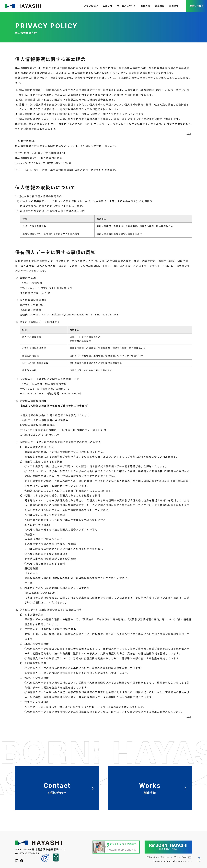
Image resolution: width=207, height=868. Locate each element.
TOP (199, 861)
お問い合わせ (197, 6)
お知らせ (108, 6)
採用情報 (174, 6)
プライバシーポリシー (157, 857)
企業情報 (160, 6)
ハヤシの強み (91, 6)
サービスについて (126, 6)
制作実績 (145, 6)
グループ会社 (181, 857)
